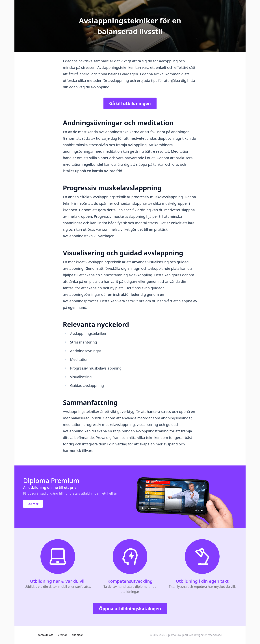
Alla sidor (77, 635)
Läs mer (33, 504)
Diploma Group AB (177, 635)
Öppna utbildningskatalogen (130, 608)
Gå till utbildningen (130, 103)
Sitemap (63, 635)
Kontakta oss (45, 635)
